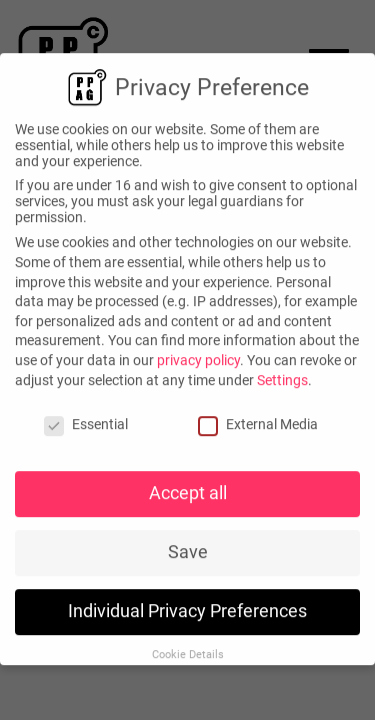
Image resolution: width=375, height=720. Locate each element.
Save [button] (188, 548)
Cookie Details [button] (188, 650)
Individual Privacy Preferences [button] (187, 607)
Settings (282, 376)
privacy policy (198, 356)
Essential (86, 421)
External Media (258, 421)
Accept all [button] (188, 489)
